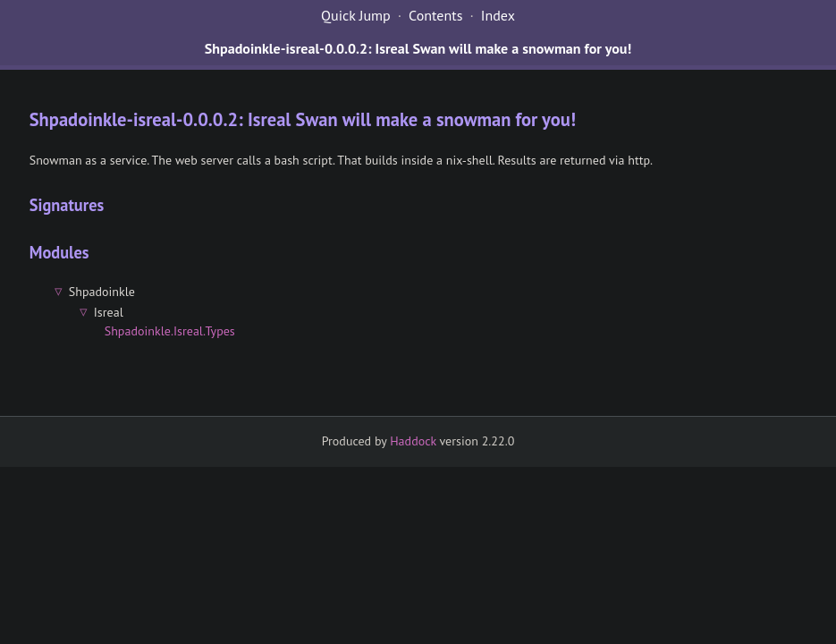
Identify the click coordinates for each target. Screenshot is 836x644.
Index (498, 15)
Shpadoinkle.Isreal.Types (170, 331)
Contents (435, 15)
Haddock (413, 441)
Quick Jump (356, 15)
